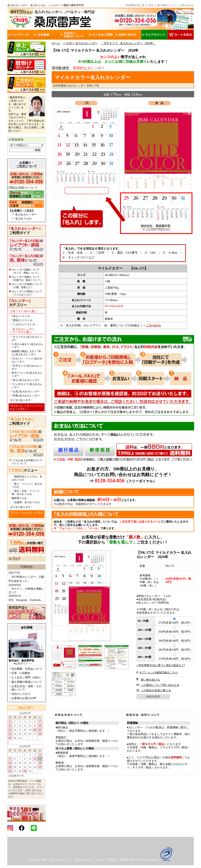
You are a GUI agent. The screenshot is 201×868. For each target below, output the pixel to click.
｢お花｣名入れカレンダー (26, 391)
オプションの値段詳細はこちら (159, 673)
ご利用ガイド (25, 231)
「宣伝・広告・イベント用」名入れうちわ (26, 492)
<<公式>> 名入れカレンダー (80, 43)
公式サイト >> (23, 664)
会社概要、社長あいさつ (26, 669)
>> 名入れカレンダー (24, 214)
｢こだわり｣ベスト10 (23, 324)
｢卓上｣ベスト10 (21, 316)
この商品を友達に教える (156, 690)
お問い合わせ (187, 5)
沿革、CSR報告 (21, 673)
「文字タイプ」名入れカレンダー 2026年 (128, 43)
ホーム (56, 43)
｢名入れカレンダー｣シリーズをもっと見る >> (26, 407)
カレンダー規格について (26, 271)
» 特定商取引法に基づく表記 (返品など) (161, 665)
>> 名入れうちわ (21, 219)
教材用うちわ (19, 498)
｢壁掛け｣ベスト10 (22, 320)
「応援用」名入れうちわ (26, 502)
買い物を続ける (150, 680)
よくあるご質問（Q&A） (27, 677)
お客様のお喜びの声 (24, 698)
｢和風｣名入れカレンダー (26, 396)
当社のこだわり (21, 694)
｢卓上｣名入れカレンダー (26, 380)
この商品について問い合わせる (160, 685)
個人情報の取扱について (26, 682)
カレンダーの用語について (27, 286)
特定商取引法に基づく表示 (140, 5)
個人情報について (167, 5)
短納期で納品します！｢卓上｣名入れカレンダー (26, 353)
